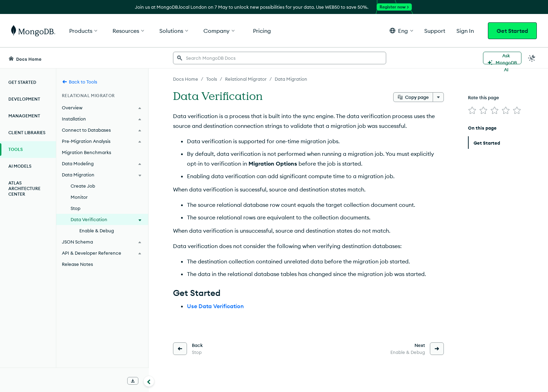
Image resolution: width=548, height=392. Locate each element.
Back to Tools (80, 82)
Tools (16, 149)
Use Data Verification (215, 306)
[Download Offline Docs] (133, 381)
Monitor (79, 197)
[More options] (438, 97)
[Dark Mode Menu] (532, 58)
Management (24, 116)
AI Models (20, 166)
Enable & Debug (97, 231)
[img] (472, 110)
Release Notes (77, 264)
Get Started (512, 31)
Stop (75, 208)
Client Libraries (27, 133)
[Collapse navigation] (149, 381)
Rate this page (484, 97)
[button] (401, 31)
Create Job (83, 186)
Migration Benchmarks (86, 152)
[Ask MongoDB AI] (502, 58)
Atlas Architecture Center (24, 188)
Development (24, 99)
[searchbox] (280, 58)
